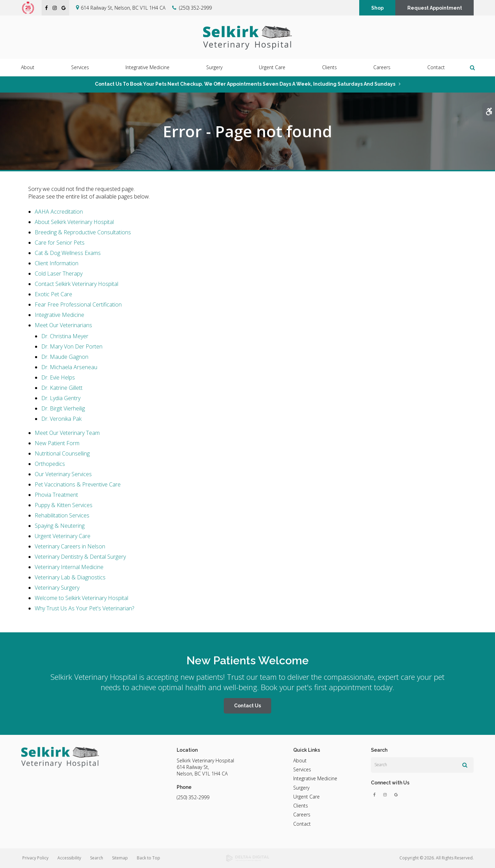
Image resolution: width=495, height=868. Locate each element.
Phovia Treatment (56, 495)
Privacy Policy (35, 858)
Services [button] (80, 68)
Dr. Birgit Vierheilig (63, 408)
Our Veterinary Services (63, 474)
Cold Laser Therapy (59, 274)
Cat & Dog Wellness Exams (68, 253)
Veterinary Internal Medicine (69, 567)
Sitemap (120, 858)
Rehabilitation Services (62, 515)
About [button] (28, 68)
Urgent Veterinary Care (63, 536)
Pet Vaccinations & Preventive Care (78, 484)
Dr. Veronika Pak (61, 419)
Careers (382, 68)
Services (302, 769)
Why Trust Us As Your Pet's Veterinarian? (84, 608)
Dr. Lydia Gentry (61, 398)
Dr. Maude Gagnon (65, 357)
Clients (301, 806)
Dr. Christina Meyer (65, 336)
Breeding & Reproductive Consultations (83, 232)
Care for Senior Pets (60, 243)
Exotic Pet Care (53, 294)
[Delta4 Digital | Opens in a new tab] (247, 858)
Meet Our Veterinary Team (67, 433)
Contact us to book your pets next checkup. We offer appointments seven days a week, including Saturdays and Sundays (245, 84)
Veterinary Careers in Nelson (70, 546)
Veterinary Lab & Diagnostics (70, 577)
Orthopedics (50, 464)
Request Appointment (435, 8)
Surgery (301, 788)
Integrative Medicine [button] (147, 68)
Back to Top (148, 858)
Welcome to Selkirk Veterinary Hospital (81, 598)
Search (97, 858)
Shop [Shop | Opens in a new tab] (377, 8)
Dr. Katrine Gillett (62, 388)
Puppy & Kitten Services (64, 505)
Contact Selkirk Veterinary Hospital (76, 284)
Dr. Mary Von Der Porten (72, 346)
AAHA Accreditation (59, 212)
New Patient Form (57, 443)
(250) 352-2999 (195, 8)
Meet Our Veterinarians (63, 325)
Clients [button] (329, 68)
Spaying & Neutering (60, 526)
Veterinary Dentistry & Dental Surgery (80, 557)
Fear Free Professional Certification (78, 304)
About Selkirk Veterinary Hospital (74, 222)
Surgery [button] (214, 68)
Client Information (57, 263)
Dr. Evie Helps (58, 377)
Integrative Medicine (59, 315)
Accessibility (69, 858)
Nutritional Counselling (62, 453)
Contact (436, 68)
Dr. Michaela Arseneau (69, 367)
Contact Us (247, 706)
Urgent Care (272, 68)
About (300, 760)
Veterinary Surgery (57, 588)
